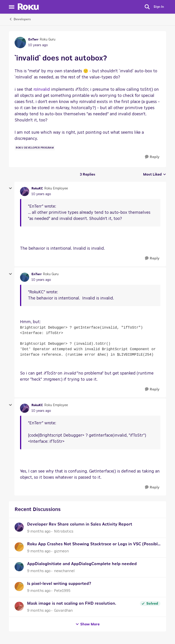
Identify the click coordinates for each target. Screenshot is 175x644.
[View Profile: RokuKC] (25, 191)
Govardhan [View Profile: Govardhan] (63, 611)
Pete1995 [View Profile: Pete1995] (62, 591)
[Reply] (152, 157)
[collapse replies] (10, 188)
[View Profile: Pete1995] (19, 586)
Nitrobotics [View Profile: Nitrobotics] (64, 531)
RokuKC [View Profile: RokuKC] (37, 189)
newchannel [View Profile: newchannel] (64, 571)
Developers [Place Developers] (20, 19)
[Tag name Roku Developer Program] (35, 148)
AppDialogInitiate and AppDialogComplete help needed (82, 564)
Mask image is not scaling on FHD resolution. (72, 604)
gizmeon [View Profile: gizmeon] (61, 551)
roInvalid (42, 90)
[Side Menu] (12, 7)
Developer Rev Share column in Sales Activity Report (80, 524)
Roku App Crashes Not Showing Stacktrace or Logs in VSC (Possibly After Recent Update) (94, 545)
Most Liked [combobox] (155, 175)
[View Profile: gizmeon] (19, 547)
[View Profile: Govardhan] (19, 606)
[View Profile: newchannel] (19, 567)
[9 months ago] (39, 531)
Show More (87, 624)
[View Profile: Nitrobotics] (19, 527)
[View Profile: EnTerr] (20, 43)
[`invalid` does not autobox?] (41, 194)
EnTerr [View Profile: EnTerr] (33, 40)
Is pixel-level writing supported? (59, 584)
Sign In (159, 7)
